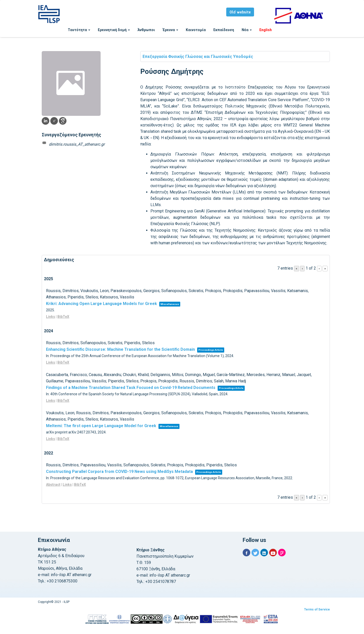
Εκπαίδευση (224, 30)
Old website (240, 12)
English (266, 30)
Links (51, 317)
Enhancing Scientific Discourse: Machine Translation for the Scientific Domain (120, 349)
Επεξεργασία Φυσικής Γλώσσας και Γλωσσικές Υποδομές (198, 57)
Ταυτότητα (79, 30)
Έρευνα (170, 30)
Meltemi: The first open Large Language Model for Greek (101, 426)
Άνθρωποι (146, 30)
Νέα (247, 30)
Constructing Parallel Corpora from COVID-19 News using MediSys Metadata (119, 472)
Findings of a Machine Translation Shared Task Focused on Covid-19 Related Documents (131, 388)
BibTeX (63, 317)
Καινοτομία (196, 30)
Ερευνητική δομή (114, 30)
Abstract (53, 485)
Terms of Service (317, 609)
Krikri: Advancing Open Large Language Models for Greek (101, 304)
